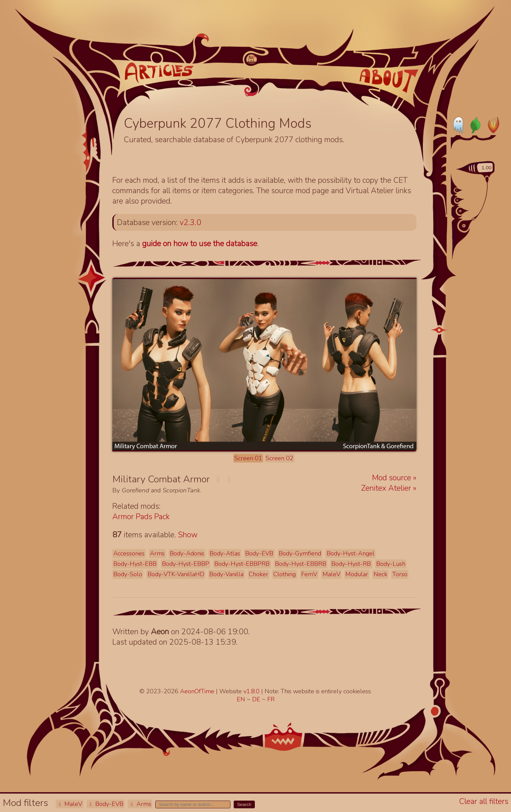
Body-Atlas (225, 553)
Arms (140, 804)
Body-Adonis (187, 553)
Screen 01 (248, 458)
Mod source (393, 478)
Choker (259, 574)
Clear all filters (484, 801)
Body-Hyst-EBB (135, 564)
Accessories (129, 553)
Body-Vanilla (226, 574)
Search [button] (244, 804)
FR (271, 699)
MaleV (69, 804)
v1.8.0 (252, 691)
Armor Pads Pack (141, 517)
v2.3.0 (190, 223)
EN (242, 699)
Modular (357, 574)
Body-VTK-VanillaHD (176, 574)
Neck (380, 574)
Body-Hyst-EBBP (186, 564)
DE (257, 699)
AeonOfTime (197, 691)
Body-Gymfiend (300, 553)
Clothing (285, 574)
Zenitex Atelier (387, 488)
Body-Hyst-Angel (351, 553)
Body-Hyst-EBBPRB (242, 564)
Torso (400, 574)
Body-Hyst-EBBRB (301, 564)
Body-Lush (391, 564)
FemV (309, 574)
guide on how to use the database (200, 244)
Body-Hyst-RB (351, 564)
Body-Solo (128, 574)
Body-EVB (105, 804)
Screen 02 (279, 458)
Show (188, 535)
